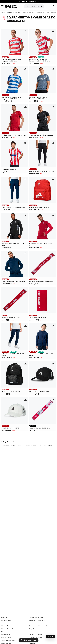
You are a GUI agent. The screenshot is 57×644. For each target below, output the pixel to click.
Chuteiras (4, 617)
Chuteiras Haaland (7, 623)
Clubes (10, 13)
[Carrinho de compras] (53, 6)
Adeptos (4, 13)
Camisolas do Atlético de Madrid (39, 626)
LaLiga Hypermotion (28, 13)
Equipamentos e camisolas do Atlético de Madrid (39, 446)
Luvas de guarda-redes (36, 617)
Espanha (17, 13)
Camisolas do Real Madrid (37, 620)
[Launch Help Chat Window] (51, 636)
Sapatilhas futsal (6, 620)
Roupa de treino (34, 632)
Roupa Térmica (34, 629)
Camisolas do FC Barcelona (37, 623)
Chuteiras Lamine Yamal (8, 629)
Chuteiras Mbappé (7, 626)
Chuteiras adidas (6, 632)
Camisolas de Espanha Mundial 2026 (12, 446)
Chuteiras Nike (6, 635)
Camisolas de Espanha (36, 635)
